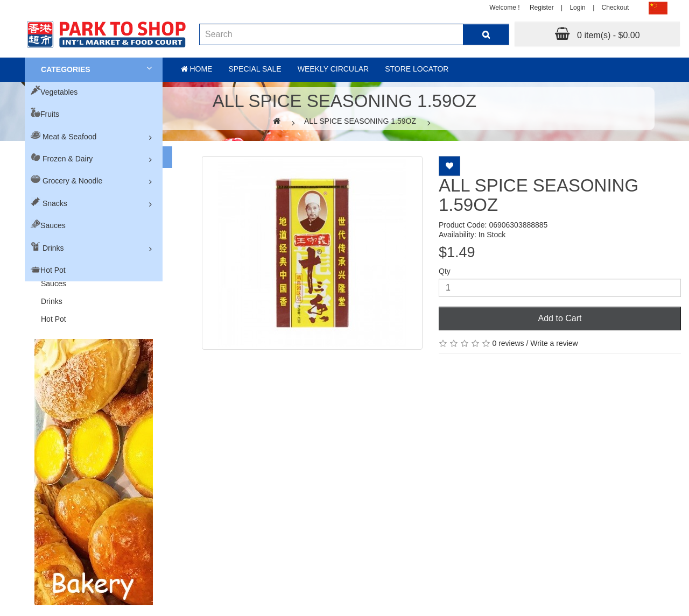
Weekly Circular (333, 69)
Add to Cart (560, 318)
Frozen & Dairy (68, 159)
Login (577, 8)
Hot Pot (53, 270)
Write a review (554, 343)
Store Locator (417, 69)
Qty (445, 271)
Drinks (53, 248)
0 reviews (508, 343)
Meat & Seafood (69, 137)
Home (197, 69)
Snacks (55, 203)
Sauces (53, 225)
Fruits (50, 114)
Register (542, 8)
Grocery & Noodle (72, 181)
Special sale (255, 69)
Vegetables (59, 92)
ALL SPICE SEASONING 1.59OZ (360, 121)
